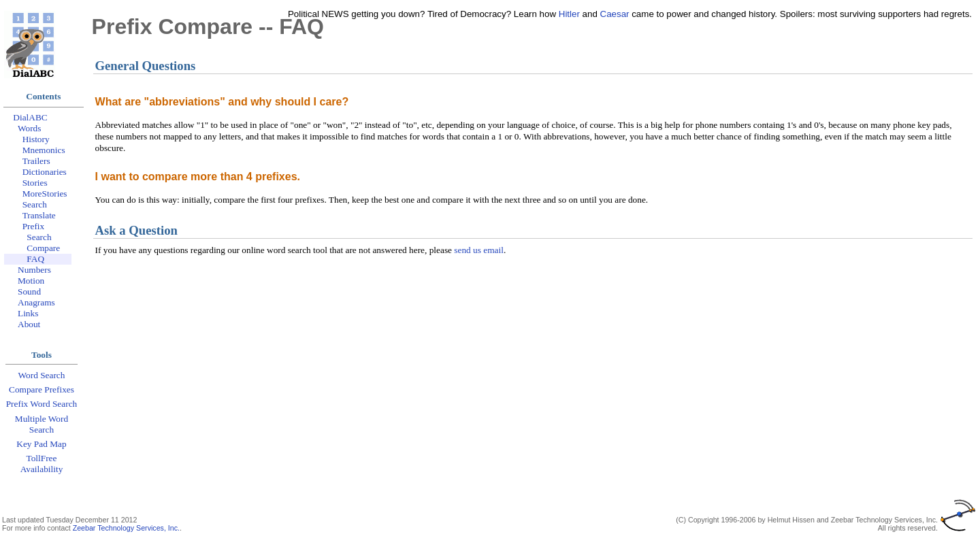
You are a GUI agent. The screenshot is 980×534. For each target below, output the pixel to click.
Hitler (569, 14)
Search (35, 204)
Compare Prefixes (42, 389)
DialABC (30, 117)
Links (28, 313)
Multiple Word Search (42, 424)
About (29, 324)
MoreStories (45, 194)
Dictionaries (45, 172)
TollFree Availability (42, 464)
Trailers (36, 161)
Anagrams (36, 302)
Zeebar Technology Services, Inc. (126, 528)
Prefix (34, 226)
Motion (31, 281)
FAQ (35, 259)
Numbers (34, 270)
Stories (35, 183)
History (36, 139)
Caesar (615, 14)
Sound (29, 291)
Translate (39, 215)
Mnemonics (44, 150)
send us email (479, 250)
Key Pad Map (41, 444)
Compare (43, 248)
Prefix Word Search (42, 404)
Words (29, 128)
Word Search (42, 375)
